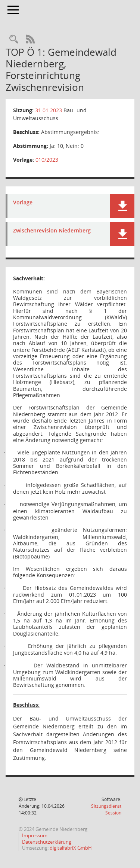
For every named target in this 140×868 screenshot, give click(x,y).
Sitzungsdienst (106, 809)
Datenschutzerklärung (47, 842)
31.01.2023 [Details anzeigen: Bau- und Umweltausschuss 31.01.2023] (49, 110)
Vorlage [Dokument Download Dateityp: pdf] (23, 203)
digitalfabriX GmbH (71, 848)
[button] (122, 206)
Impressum (35, 835)
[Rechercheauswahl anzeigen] (14, 39)
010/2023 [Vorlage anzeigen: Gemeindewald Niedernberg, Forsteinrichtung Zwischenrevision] (47, 160)
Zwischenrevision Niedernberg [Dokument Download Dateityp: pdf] (52, 231)
